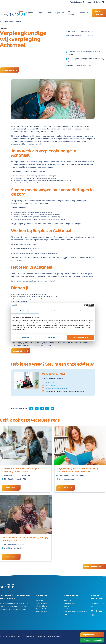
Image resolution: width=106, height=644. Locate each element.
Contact (78, 13)
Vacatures (30, 13)
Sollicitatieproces (69, 603)
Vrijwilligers (58, 13)
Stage (39, 13)
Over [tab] (81, 311)
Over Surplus (68, 13)
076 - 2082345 (51, 385)
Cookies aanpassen (54, 636)
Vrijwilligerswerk (42, 603)
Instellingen (53, 337)
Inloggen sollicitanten (90, 2)
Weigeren (25, 337)
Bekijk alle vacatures (93, 567)
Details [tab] (53, 311)
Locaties (66, 606)
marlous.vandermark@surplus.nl (57, 388)
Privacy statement (29, 636)
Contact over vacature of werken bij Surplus (75, 613)
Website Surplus (72, 2)
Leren (48, 13)
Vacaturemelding (42, 612)
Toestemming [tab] (25, 311)
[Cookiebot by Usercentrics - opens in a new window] (86, 305)
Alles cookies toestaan (81, 337)
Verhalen (66, 609)
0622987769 (50, 382)
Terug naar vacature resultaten (12, 22)
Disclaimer (41, 636)
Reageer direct (8, 70)
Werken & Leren (42, 606)
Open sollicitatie (42, 609)
